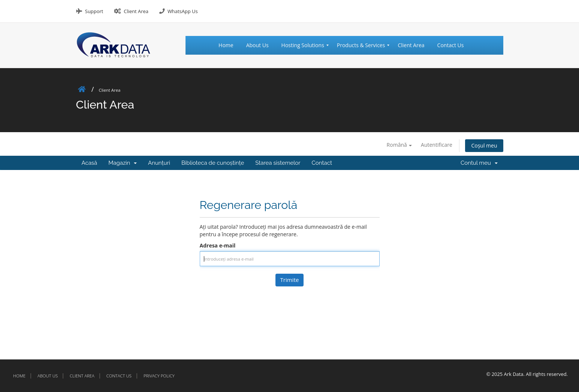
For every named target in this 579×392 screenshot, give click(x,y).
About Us (48, 376)
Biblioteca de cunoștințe (213, 163)
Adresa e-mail (218, 245)
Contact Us (119, 376)
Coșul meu (484, 145)
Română (399, 145)
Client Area (136, 11)
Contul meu (479, 163)
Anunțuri (159, 163)
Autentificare (437, 145)
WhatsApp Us (183, 11)
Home (19, 376)
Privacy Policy (159, 376)
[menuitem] (229, 45)
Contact (322, 163)
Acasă (90, 163)
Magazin (123, 163)
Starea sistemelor (278, 163)
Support (94, 11)
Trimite (289, 280)
